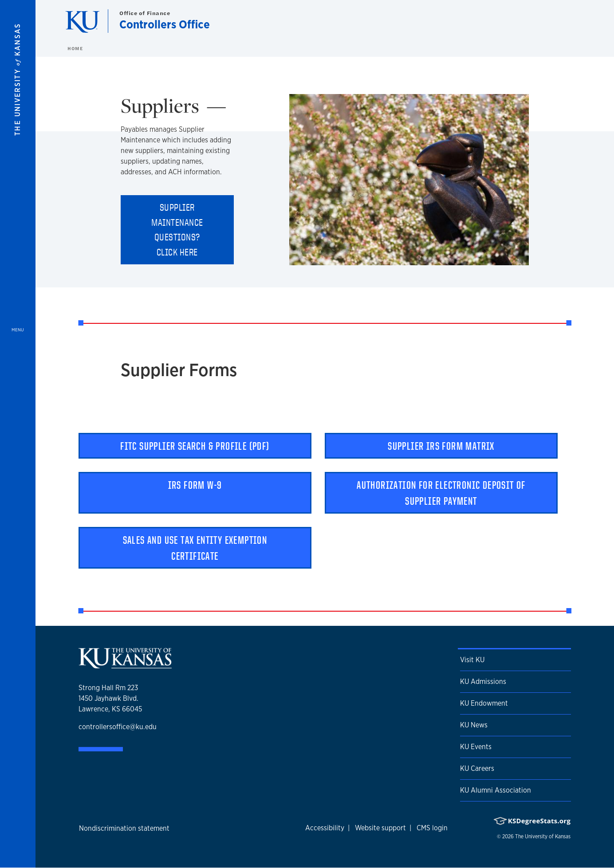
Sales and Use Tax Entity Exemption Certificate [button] (195, 548)
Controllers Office (165, 24)
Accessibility (325, 828)
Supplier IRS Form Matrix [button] (441, 446)
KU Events (476, 747)
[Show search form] (575, 21)
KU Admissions (483, 681)
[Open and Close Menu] (18, 434)
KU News (474, 725)
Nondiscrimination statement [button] (124, 828)
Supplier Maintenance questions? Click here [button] (177, 230)
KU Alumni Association (496, 790)
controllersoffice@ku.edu (118, 727)
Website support (380, 828)
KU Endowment (484, 703)
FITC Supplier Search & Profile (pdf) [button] (195, 446)
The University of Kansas (543, 837)
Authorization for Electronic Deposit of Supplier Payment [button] (441, 493)
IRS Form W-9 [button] (195, 485)
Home (75, 48)
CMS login (432, 828)
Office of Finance (145, 13)
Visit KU (472, 660)
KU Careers (477, 768)
